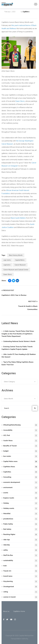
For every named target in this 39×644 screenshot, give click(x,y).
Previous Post (8, 291)
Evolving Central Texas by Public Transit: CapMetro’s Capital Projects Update (17, 348)
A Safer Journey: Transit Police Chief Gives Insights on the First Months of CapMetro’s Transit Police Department (18, 334)
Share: (4, 281)
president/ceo (20, 519)
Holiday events (20, 508)
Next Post (33, 302)
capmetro (7, 265)
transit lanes (20, 576)
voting (20, 592)
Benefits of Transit (20, 446)
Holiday (20, 503)
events (20, 493)
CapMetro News (20, 467)
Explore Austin (20, 498)
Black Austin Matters (18, 218)
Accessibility (20, 430)
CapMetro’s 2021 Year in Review (14, 295)
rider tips (20, 540)
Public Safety (20, 524)
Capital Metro (20, 260)
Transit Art (20, 571)
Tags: (3, 255)
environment (20, 488)
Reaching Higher (20, 535)
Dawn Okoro (20, 101)
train (20, 566)
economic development (20, 482)
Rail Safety (20, 529)
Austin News (20, 441)
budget (20, 451)
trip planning (20, 581)
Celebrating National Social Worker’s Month (19, 341)
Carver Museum (20, 265)
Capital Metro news (11, 15)
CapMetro (26, 12)
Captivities (20, 472)
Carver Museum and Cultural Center (16, 270)
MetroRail (20, 514)
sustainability (20, 561)
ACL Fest (20, 436)
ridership (20, 545)
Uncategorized (20, 587)
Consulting (20, 477)
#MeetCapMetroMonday (20, 425)
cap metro (7, 260)
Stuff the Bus (20, 555)
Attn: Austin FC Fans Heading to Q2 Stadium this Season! (19, 356)
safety (20, 550)
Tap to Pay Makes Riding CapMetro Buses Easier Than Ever (17, 363)
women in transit (20, 597)
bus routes (20, 456)
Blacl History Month (16, 255)
